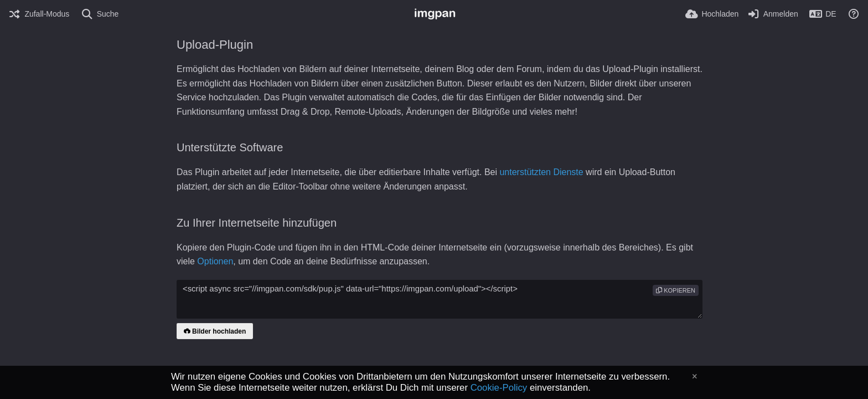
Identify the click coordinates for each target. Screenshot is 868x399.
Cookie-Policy (499, 388)
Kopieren (676, 290)
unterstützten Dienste (541, 172)
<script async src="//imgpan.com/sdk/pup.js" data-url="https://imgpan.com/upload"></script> (440, 299)
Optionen (215, 261)
